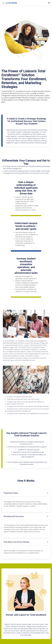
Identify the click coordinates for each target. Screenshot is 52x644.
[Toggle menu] (49, 3)
